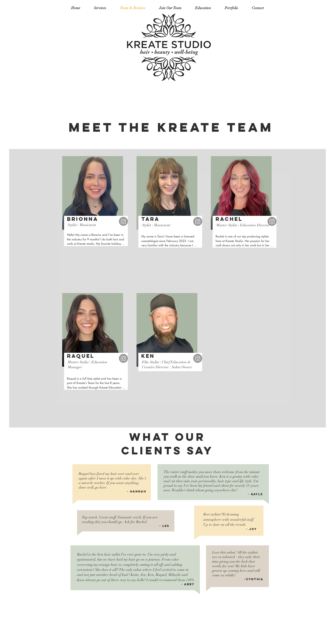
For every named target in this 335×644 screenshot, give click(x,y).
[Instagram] (123, 221)
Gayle (257, 494)
